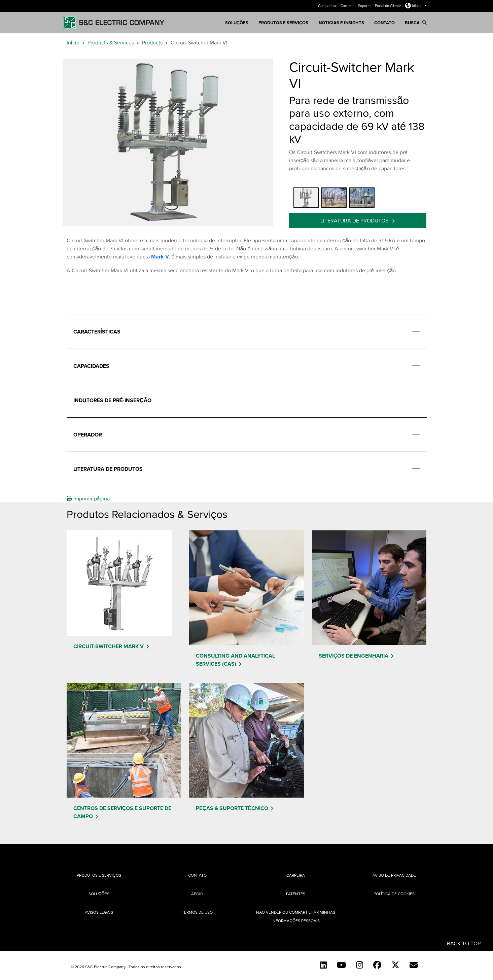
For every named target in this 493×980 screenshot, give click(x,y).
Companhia (328, 6)
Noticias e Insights (341, 23)
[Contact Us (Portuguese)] (414, 965)
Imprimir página (88, 498)
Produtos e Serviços (283, 23)
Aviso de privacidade (394, 875)
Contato (384, 23)
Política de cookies (394, 894)
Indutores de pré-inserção (113, 400)
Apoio (197, 894)
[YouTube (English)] (341, 965)
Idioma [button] (414, 6)
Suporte (365, 6)
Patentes (296, 894)
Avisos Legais (99, 912)
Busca (416, 23)
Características (97, 332)
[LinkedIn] (323, 965)
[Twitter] (395, 965)
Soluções (99, 894)
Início (73, 42)
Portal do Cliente (388, 6)
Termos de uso (197, 912)
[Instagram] (360, 965)
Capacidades (91, 366)
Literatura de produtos (355, 220)
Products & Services (111, 42)
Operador (88, 435)
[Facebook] (377, 965)
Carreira (348, 6)
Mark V (160, 257)
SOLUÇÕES (237, 23)
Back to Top (464, 943)
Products (152, 42)
